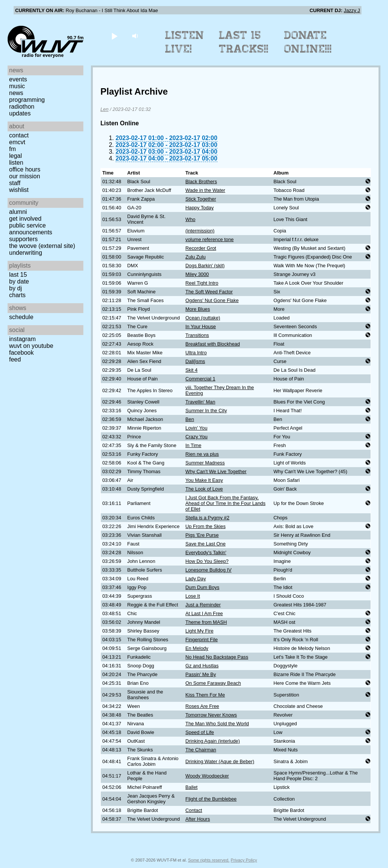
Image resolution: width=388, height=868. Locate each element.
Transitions (197, 335)
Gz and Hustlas (202, 666)
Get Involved (25, 219)
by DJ (16, 288)
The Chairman (201, 750)
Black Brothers (201, 182)
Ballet (191, 787)
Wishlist (19, 190)
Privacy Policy (244, 860)
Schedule (21, 317)
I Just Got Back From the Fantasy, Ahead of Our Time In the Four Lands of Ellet (225, 503)
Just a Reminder (203, 605)
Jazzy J (352, 10)
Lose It (192, 596)
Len (104, 109)
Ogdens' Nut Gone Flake (212, 300)
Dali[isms (195, 361)
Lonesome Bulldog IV (208, 570)
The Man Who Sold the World (217, 724)
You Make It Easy (204, 480)
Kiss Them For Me (205, 695)
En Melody (197, 648)
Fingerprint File (201, 640)
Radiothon (22, 107)
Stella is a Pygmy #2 (207, 518)
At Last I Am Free (204, 613)
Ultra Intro (196, 353)
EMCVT (17, 142)
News (16, 93)
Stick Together (201, 199)
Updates (20, 113)
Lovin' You (196, 428)
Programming (27, 100)
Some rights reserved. (209, 860)
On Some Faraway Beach (213, 683)
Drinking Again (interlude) (213, 741)
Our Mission (25, 176)
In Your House (200, 326)
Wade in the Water (205, 190)
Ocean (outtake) (203, 318)
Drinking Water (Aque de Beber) (220, 761)
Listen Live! (185, 42)
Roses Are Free (202, 706)
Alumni (18, 212)
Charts (17, 295)
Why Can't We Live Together (216, 471)
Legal (16, 156)
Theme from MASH (206, 622)
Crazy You (196, 437)
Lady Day (196, 579)
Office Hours (25, 169)
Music (17, 86)
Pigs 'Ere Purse (202, 535)
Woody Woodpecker (207, 776)
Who (190, 219)
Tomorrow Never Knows (211, 715)
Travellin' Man (200, 402)
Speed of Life (199, 732)
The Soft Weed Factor (209, 292)
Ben (190, 419)
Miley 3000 (197, 274)
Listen (16, 163)
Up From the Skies (205, 526)
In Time (193, 445)
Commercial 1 (200, 379)
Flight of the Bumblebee (211, 799)
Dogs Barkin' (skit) (205, 266)
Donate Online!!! (308, 42)
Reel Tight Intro (202, 283)
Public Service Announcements (31, 229)
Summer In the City (206, 411)
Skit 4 (191, 370)
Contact (19, 135)
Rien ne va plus (202, 454)
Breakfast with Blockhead (213, 344)
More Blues (198, 309)
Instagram (22, 339)
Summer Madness (205, 463)
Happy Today (199, 208)
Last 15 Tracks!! (244, 42)
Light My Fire (199, 631)
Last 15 (18, 275)
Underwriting (26, 253)
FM (13, 149)
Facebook (21, 353)
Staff (15, 183)
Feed (15, 359)
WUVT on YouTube (31, 346)
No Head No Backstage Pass (217, 657)
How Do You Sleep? (207, 561)
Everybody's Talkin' (206, 552)
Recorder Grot (201, 248)
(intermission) (200, 231)
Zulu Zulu (195, 257)
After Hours (198, 819)
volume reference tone (209, 239)
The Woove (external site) (42, 246)
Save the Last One (205, 544)
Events (18, 79)
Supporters (23, 239)
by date (19, 281)
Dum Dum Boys (202, 587)
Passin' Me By (201, 674)
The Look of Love (204, 489)
